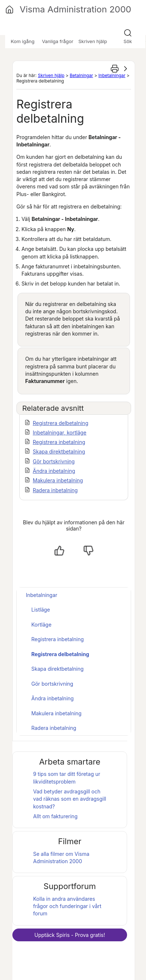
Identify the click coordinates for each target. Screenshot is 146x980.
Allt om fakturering (55, 816)
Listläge (41, 610)
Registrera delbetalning (60, 423)
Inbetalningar (112, 75)
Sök (128, 41)
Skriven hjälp (51, 75)
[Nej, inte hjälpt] (88, 551)
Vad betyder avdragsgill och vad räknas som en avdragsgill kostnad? (70, 799)
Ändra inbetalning (54, 471)
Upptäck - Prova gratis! (70, 935)
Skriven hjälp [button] (93, 41)
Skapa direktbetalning (59, 451)
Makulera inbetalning (58, 480)
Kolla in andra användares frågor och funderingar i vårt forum (67, 906)
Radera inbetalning (55, 490)
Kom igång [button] (23, 41)
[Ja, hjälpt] (59, 551)
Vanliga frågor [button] (58, 41)
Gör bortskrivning (54, 461)
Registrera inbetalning (59, 442)
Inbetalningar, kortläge (60, 432)
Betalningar (81, 75)
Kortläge (41, 625)
